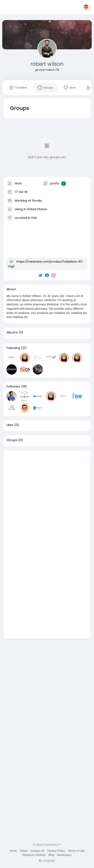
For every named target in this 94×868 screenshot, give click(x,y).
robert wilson (47, 64)
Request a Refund (34, 855)
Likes (10, 425)
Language (47, 860)
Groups (12, 440)
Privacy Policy (56, 851)
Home (13, 851)
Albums (12, 332)
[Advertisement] (47, 498)
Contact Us (37, 851)
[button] (86, 7)
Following (13, 348)
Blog (51, 855)
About (24, 851)
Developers (64, 855)
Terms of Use (76, 851)
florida (37, 201)
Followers (13, 386)
